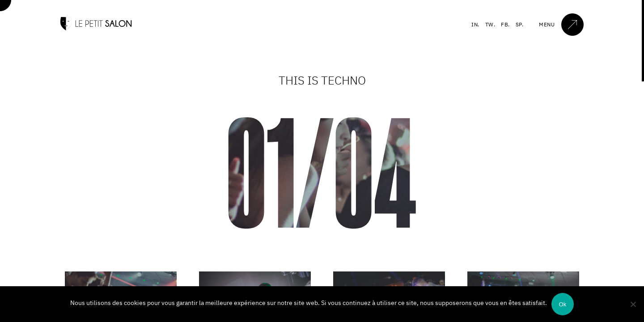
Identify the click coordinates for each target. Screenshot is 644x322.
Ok (562, 304)
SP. (520, 24)
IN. (475, 24)
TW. (490, 24)
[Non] (633, 304)
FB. (505, 24)
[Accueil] (96, 28)
